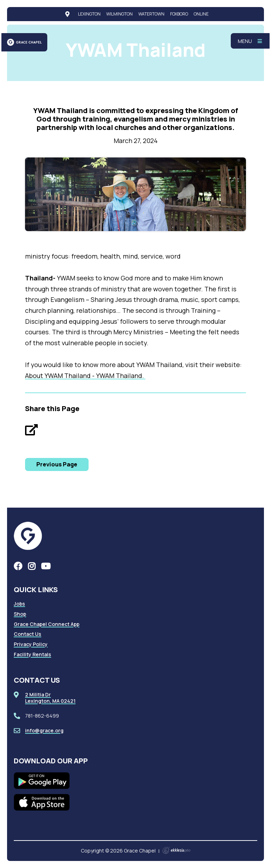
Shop (20, 614)
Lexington (89, 14)
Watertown (151, 14)
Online (201, 14)
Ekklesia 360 (176, 850)
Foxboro (179, 14)
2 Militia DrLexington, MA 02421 (50, 698)
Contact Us (28, 634)
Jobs (19, 604)
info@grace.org (44, 730)
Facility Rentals (32, 654)
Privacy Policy (31, 644)
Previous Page (57, 464)
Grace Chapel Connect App (47, 624)
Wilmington (119, 14)
